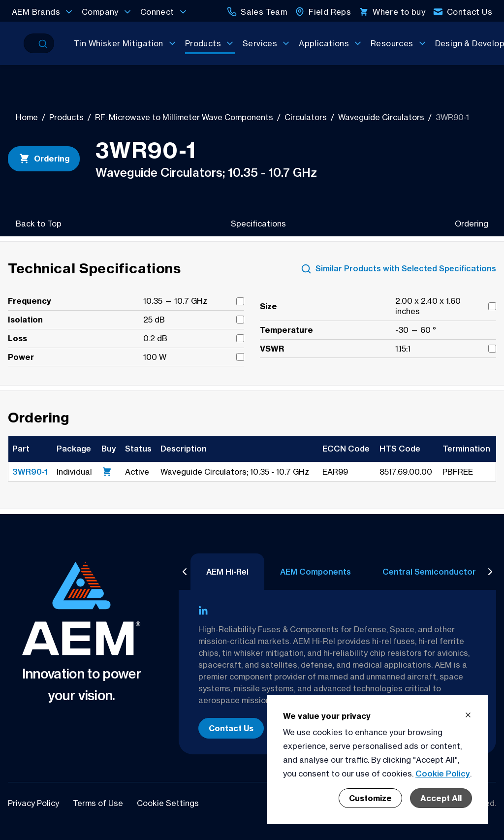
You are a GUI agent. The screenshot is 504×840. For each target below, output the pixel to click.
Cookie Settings (168, 803)
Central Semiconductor (429, 572)
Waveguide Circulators (381, 117)
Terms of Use (99, 803)
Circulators (306, 117)
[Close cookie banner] (468, 715)
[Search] (30, 43)
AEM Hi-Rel (227, 572)
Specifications (258, 224)
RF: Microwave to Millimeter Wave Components (184, 117)
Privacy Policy (34, 803)
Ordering (44, 159)
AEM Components (315, 572)
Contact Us (231, 728)
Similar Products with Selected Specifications (398, 269)
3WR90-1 (30, 472)
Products (66, 117)
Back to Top (39, 224)
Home (27, 117)
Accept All (441, 798)
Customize (370, 798)
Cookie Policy (443, 774)
